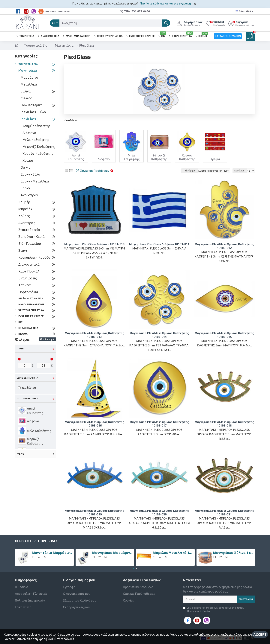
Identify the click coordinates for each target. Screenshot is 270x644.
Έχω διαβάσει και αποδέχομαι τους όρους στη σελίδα (213, 610)
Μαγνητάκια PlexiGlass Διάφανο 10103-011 (159, 244)
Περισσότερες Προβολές (37, 541)
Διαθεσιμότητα (28, 378)
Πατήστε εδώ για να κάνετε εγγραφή (165, 3)
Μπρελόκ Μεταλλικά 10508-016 (173, 553)
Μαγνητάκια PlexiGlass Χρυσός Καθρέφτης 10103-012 (224, 246)
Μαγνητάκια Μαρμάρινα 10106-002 (52, 553)
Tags (21, 454)
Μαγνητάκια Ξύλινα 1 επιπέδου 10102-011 (233, 553)
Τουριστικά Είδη (37, 45)
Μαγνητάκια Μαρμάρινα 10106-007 (112, 553)
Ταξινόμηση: (190, 171)
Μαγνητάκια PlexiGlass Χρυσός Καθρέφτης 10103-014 (159, 335)
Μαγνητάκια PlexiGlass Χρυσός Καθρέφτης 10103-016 (94, 424)
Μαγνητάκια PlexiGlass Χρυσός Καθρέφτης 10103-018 (224, 424)
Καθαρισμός (49, 339)
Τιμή (20, 348)
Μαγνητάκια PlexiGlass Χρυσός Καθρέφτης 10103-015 (224, 335)
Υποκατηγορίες (28, 398)
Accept (260, 634)
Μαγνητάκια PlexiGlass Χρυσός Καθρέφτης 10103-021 (224, 513)
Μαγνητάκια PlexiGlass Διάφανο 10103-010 (94, 244)
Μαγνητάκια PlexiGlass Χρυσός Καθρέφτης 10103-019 (94, 513)
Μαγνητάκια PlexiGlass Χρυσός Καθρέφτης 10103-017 (159, 424)
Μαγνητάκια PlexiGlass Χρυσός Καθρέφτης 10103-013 (94, 335)
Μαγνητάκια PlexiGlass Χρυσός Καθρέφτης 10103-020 (159, 513)
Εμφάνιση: (240, 171)
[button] (133, 568)
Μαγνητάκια (64, 45)
